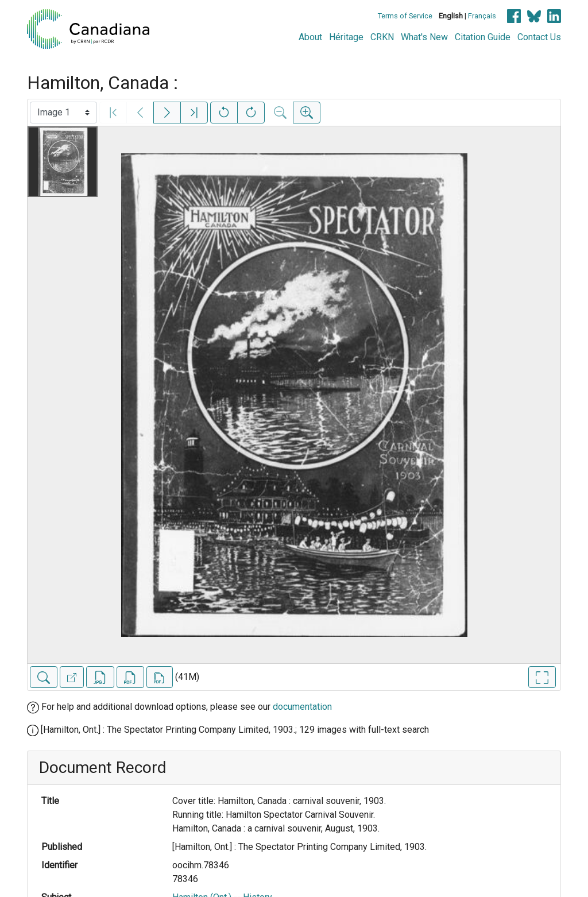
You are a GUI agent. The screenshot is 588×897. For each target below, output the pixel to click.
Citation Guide (483, 37)
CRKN (382, 37)
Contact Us (539, 37)
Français (482, 16)
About (310, 37)
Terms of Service (405, 16)
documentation (302, 707)
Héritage (346, 37)
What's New (424, 37)
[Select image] (63, 113)
